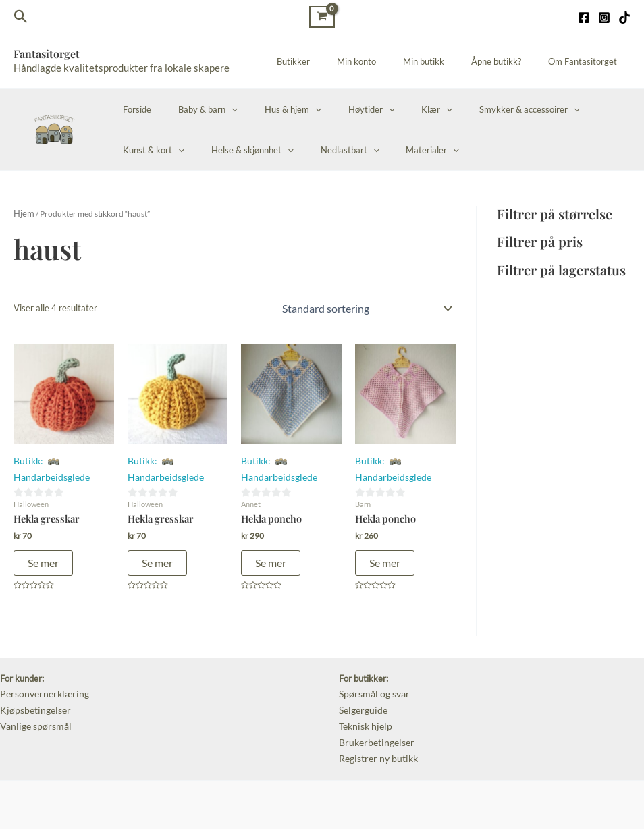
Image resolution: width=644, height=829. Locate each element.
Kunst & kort (576, 109)
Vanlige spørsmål (33, 718)
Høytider (339, 109)
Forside (132, 109)
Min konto (390, 61)
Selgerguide (361, 703)
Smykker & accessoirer (478, 109)
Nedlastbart (247, 150)
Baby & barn (194, 109)
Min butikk (447, 61)
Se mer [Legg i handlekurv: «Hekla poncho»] (271, 558)
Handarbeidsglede (49, 473)
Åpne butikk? (510, 61)
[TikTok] (624, 18)
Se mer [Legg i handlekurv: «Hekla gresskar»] (43, 558)
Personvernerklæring (41, 689)
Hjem (23, 213)
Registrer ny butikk (376, 747)
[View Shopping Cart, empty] (322, 17)
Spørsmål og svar (372, 689)
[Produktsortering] (366, 306)
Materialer (321, 150)
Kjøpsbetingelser (32, 703)
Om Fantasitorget (587, 61)
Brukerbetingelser (374, 732)
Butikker (336, 61)
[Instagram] (604, 18)
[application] (217, 109)
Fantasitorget (47, 54)
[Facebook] (584, 18)
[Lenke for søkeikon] (21, 17)
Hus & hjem (269, 109)
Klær (394, 109)
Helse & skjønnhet (159, 150)
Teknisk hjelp (364, 718)
